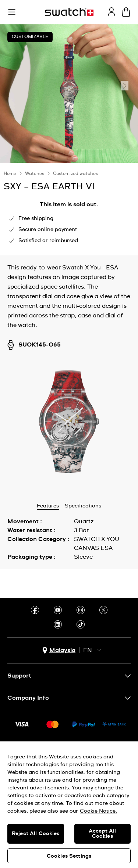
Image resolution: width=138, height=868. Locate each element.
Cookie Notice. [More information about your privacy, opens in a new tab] (98, 811)
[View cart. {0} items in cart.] (126, 12)
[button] (12, 12)
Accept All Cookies (102, 834)
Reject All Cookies (36, 834)
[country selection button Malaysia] (59, 650)
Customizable (30, 37)
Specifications (83, 506)
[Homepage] (69, 12)
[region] (69, 805)
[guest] (112, 12)
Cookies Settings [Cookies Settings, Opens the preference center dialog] (69, 856)
